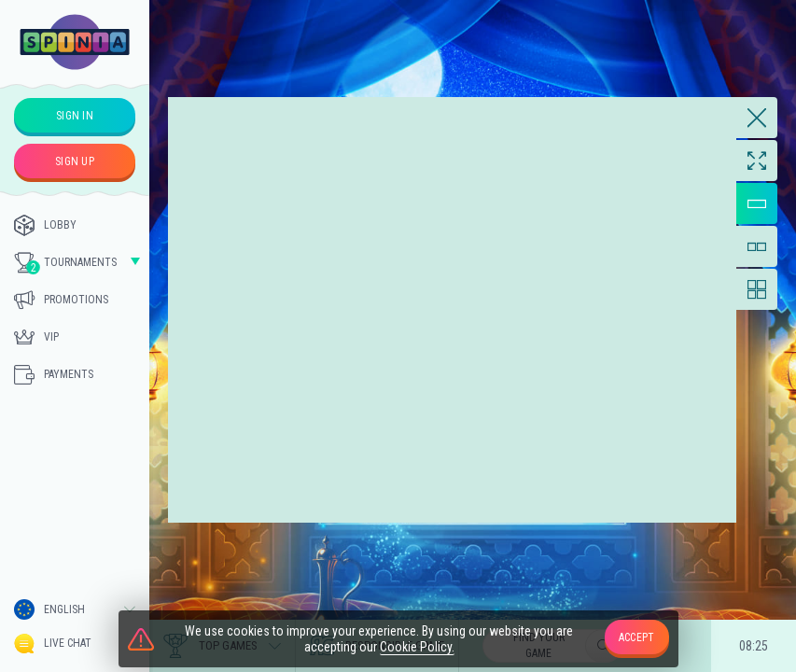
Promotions (61, 300)
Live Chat (53, 644)
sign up (75, 161)
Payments (54, 374)
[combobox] (75, 609)
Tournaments (65, 263)
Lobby (45, 225)
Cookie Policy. (417, 647)
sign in (75, 116)
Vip (36, 337)
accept (637, 637)
